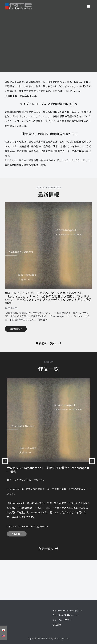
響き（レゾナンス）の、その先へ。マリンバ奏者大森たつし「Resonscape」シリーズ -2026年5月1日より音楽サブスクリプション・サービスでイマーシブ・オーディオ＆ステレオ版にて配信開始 (48, 298)
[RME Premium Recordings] (19, 6)
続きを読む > (16, 329)
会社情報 (57, 625)
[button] (49, 343)
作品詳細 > (17, 534)
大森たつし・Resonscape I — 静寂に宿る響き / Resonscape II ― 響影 (48, 470)
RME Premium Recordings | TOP (67, 611)
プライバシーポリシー (63, 620)
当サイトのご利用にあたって (66, 615)
